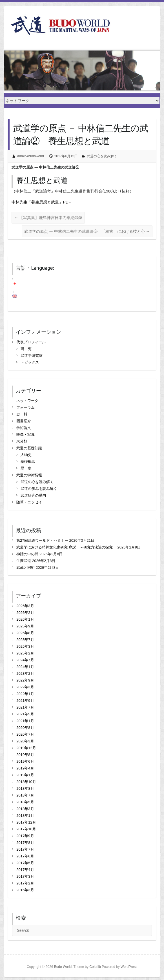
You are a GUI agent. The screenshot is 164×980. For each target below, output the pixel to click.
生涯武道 (24, 561)
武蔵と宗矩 (26, 568)
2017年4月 (25, 870)
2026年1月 (25, 619)
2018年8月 (25, 788)
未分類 (22, 441)
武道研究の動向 (33, 495)
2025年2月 (25, 653)
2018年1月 (25, 816)
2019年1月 (25, 775)
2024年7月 (25, 660)
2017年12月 (26, 822)
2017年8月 (25, 843)
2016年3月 (25, 890)
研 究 (26, 349)
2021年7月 (25, 707)
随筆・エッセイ (29, 502)
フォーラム (26, 407)
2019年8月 (25, 755)
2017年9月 (25, 836)
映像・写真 (26, 434)
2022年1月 (25, 694)
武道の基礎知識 (29, 448)
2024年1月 (25, 667)
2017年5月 (25, 863)
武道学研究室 (32, 356)
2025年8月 (25, 633)
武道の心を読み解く (102, 156)
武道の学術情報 (29, 475)
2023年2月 (25, 673)
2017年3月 (25, 876)
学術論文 (24, 428)
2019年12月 (26, 748)
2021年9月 (25, 701)
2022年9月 (25, 680)
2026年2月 (25, 613)
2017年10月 (26, 829)
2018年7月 (25, 795)
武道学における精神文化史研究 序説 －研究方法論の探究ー (66, 547)
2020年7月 (25, 734)
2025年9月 (25, 626)
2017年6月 (25, 856)
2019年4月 (25, 768)
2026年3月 (25, 606)
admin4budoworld (31, 156)
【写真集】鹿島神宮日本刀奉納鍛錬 (48, 218)
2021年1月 (25, 721)
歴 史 (26, 468)
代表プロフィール (31, 342)
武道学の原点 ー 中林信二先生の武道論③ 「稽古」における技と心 (87, 231)
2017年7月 (25, 849)
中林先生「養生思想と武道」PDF (41, 202)
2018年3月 (25, 809)
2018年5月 (25, 802)
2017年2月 (25, 883)
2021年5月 (25, 714)
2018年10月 (26, 782)
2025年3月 (25, 646)
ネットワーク (27, 401)
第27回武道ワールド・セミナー (42, 540)
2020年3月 (25, 741)
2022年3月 (25, 687)
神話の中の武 (27, 554)
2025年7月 (25, 640)
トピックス (30, 362)
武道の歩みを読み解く (39, 489)
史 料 (22, 414)
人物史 (26, 455)
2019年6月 (25, 761)
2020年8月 (25, 728)
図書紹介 (24, 421)
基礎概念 (28, 462)
